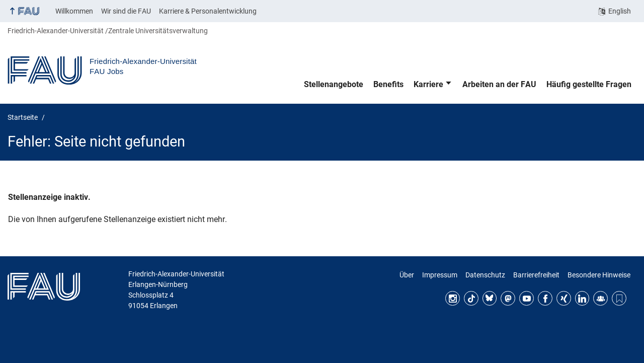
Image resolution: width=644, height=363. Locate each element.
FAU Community (600, 298)
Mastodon (508, 298)
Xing (564, 298)
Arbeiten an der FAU (499, 84)
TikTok (471, 298)
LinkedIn (582, 298)
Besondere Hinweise (599, 275)
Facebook (545, 298)
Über (407, 275)
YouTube (527, 298)
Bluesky (490, 298)
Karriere (428, 84)
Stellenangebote (334, 84)
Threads (619, 298)
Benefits (388, 84)
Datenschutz (485, 275)
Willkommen (74, 11)
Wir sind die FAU (126, 11)
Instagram (453, 298)
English (620, 11)
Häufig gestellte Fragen (589, 84)
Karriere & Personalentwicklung (208, 11)
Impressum (440, 275)
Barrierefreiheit (536, 275)
